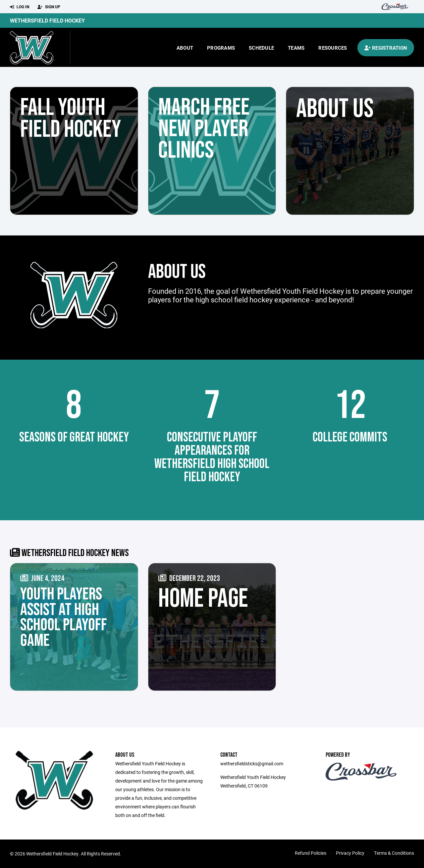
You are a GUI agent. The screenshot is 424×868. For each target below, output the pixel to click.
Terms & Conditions (394, 853)
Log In (20, 7)
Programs (221, 48)
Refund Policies (311, 853)
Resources (333, 48)
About (185, 48)
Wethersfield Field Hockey (47, 20)
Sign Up (49, 7)
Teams (296, 48)
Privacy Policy (350, 853)
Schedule (261, 48)
